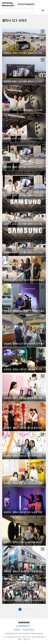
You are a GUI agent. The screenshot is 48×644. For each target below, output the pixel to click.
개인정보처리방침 (28, 630)
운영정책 (17, 630)
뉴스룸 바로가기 (23, 626)
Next (36, 609)
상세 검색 (36, 10)
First (8, 609)
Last (40, 609)
